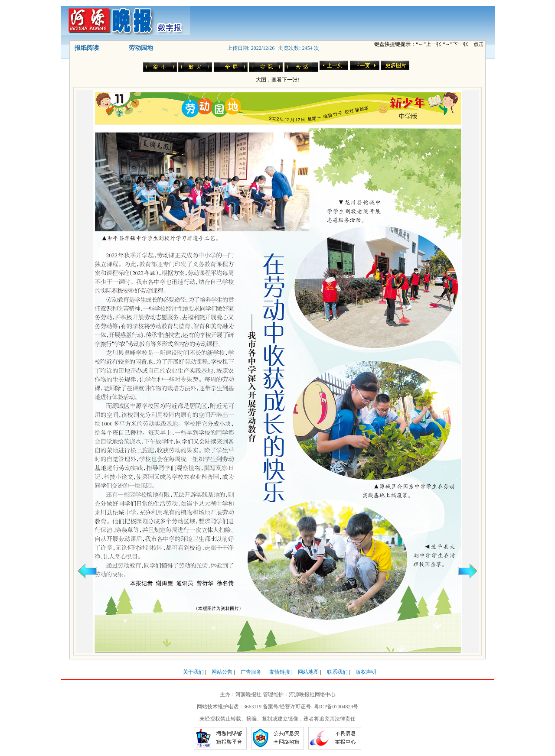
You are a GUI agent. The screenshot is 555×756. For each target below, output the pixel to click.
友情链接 (280, 672)
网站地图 (308, 672)
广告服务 (251, 672)
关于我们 (193, 672)
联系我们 (337, 672)
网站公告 (222, 672)
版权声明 (366, 672)
